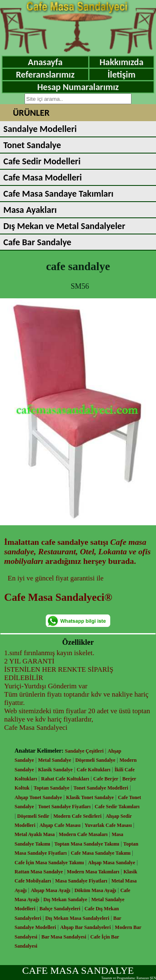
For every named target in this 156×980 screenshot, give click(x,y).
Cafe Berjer (106, 779)
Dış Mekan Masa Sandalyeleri (77, 918)
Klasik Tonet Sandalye (90, 797)
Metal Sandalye (55, 760)
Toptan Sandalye (52, 788)
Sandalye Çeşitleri (84, 751)
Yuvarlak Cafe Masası (108, 825)
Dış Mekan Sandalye (65, 900)
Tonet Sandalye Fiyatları (64, 807)
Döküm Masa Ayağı (95, 890)
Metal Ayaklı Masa (35, 834)
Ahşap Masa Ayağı (51, 890)
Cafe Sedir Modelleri (42, 161)
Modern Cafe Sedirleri (77, 816)
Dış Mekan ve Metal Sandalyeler (64, 226)
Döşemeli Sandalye (95, 760)
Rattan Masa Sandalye (39, 872)
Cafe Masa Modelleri (43, 177)
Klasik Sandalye (56, 770)
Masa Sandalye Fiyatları (81, 881)
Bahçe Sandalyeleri (60, 909)
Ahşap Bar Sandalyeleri (85, 927)
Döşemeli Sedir (33, 816)
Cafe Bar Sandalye (37, 242)
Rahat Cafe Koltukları (65, 779)
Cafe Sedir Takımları (117, 807)
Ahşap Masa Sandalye (112, 863)
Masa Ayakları (30, 210)
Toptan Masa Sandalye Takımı (87, 844)
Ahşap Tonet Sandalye (38, 797)
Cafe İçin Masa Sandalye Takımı (49, 863)
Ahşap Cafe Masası (60, 825)
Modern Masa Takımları (93, 872)
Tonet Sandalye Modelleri (101, 788)
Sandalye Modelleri (40, 129)
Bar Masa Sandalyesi (64, 937)
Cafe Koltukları (93, 770)
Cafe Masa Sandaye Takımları (58, 194)
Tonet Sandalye (32, 145)
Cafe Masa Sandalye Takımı (101, 853)
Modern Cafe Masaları (83, 834)
